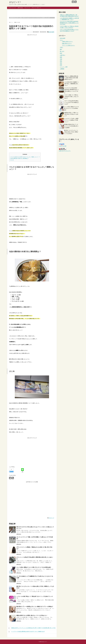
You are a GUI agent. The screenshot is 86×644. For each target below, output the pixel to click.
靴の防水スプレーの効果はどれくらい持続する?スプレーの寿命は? (35, 607)
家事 (61, 57)
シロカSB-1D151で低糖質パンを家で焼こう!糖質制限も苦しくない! (71, 84)
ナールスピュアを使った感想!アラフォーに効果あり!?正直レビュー (71, 120)
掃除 (61, 61)
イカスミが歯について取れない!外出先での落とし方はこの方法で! (71, 97)
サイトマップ (27, 8)
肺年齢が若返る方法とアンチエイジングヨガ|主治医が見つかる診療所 (71, 126)
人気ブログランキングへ (65, 151)
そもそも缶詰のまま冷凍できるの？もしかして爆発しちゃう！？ (25, 157)
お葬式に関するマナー (67, 42)
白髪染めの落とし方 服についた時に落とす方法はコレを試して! (71, 114)
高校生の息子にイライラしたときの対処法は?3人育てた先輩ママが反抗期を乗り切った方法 (32, 628)
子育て (61, 47)
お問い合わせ (20, 8)
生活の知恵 (51, 32)
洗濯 (61, 59)
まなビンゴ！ (15, 2)
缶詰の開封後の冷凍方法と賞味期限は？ (19, 158)
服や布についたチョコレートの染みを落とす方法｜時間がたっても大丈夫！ (71, 132)
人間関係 (62, 69)
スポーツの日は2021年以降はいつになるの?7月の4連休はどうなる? (72, 102)
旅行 (61, 49)
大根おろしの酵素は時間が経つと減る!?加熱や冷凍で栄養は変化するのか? (71, 78)
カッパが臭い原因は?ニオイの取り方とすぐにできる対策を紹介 (34, 567)
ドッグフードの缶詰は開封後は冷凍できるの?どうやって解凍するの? (26, 632)
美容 (61, 63)
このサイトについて (12, 8)
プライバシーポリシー (36, 8)
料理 (61, 53)
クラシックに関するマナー (68, 45)
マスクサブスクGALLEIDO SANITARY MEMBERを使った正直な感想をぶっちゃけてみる (69, 23)
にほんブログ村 (63, 146)
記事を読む (19, 534)
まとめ (12, 160)
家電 (61, 65)
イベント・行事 (64, 67)
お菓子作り (63, 55)
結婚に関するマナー (67, 44)
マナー (61, 40)
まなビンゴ (51, 518)
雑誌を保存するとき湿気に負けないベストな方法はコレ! (32, 615)
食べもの (62, 51)
